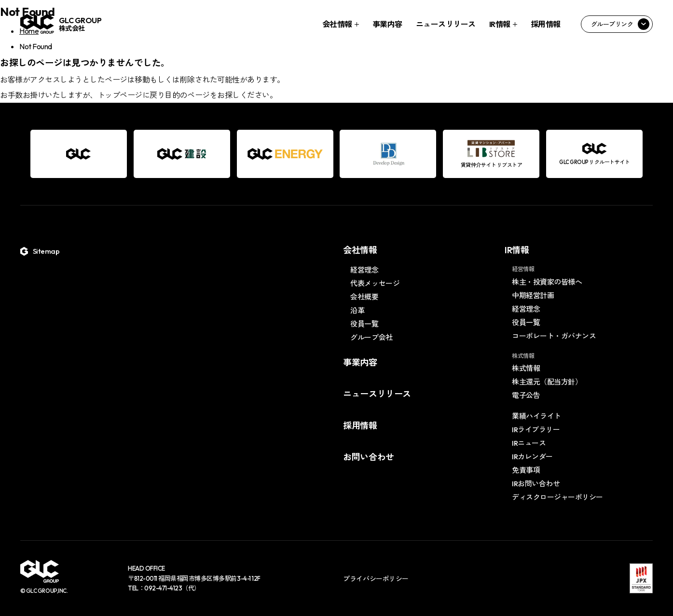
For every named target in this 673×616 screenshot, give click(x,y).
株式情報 (526, 368)
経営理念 (364, 270)
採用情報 (546, 24)
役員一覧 (364, 324)
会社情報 (337, 24)
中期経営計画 (533, 295)
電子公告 (526, 395)
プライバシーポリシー (376, 579)
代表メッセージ (375, 283)
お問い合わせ (368, 457)
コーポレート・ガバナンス (554, 336)
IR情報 (500, 24)
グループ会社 (371, 337)
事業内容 (387, 24)
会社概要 (364, 297)
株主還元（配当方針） (547, 382)
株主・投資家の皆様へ (547, 282)
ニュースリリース (446, 24)
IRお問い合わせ (536, 484)
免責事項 (526, 470)
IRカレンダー (532, 457)
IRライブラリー (536, 430)
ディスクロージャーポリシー (557, 497)
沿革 (357, 310)
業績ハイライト (536, 416)
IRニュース (529, 443)
